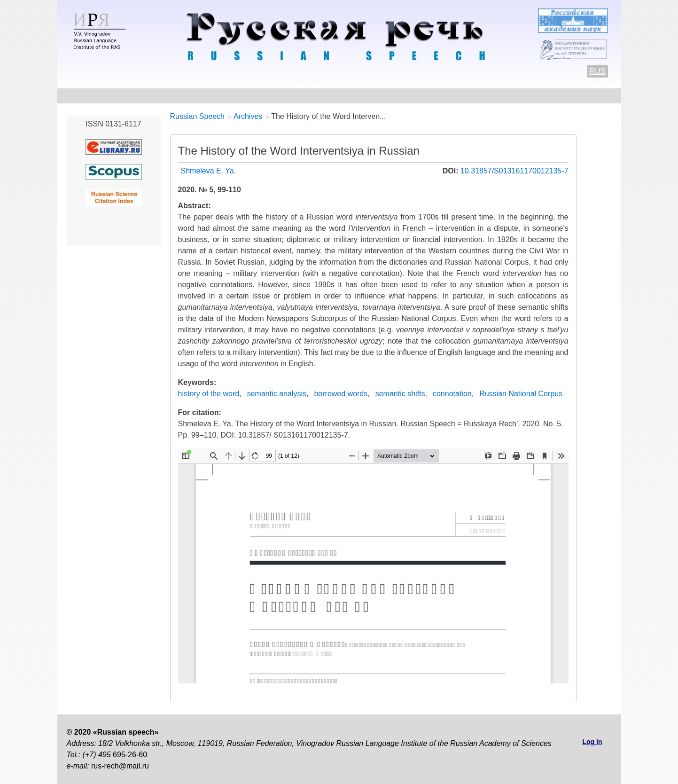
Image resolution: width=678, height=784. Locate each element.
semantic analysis (277, 394)
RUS (598, 71)
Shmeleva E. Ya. (209, 171)
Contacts (165, 96)
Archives (376, 96)
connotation (452, 394)
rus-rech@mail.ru (120, 766)
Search (584, 96)
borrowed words (341, 394)
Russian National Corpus (521, 394)
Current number (313, 96)
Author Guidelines (233, 96)
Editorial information (447, 96)
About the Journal (99, 96)
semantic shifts (400, 394)
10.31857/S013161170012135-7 (514, 171)
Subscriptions (528, 96)
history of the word (209, 394)
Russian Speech (198, 116)
